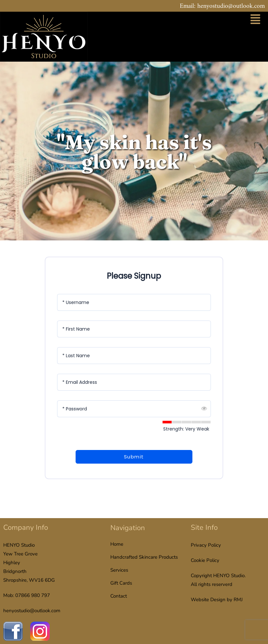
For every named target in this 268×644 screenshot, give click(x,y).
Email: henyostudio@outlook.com (222, 6)
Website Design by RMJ (217, 600)
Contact (119, 596)
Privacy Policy (206, 545)
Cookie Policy (205, 560)
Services (119, 570)
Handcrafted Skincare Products (144, 557)
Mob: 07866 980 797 (27, 595)
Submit (134, 457)
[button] (255, 20)
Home (117, 544)
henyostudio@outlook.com (32, 611)
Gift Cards (121, 583)
